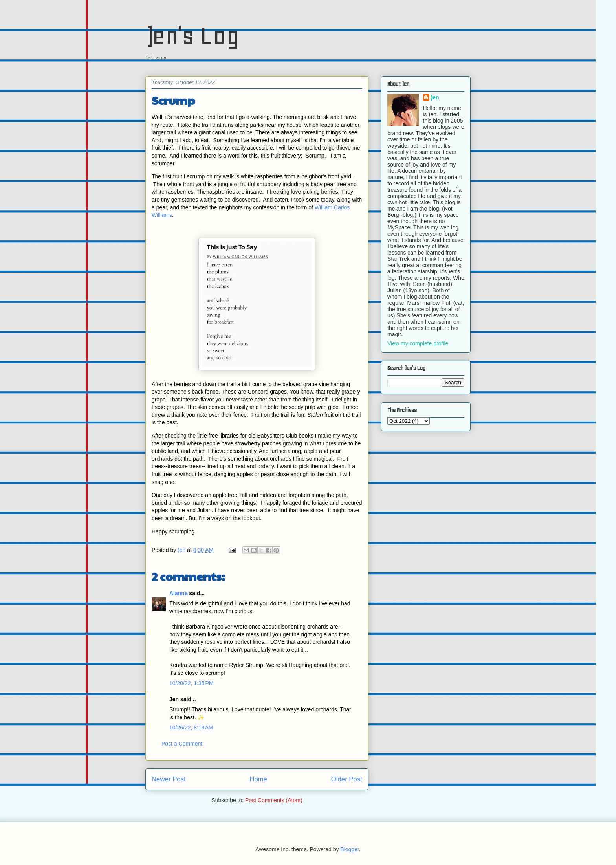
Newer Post (169, 779)
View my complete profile (418, 343)
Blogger (349, 849)
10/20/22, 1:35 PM (191, 683)
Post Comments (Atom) (274, 800)
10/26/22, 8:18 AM (191, 728)
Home (258, 779)
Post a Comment (182, 744)
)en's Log (192, 36)
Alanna (179, 593)
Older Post (347, 779)
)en (435, 97)
